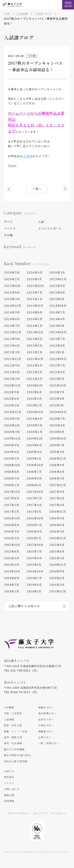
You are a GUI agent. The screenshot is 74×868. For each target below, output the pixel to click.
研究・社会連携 (13, 743)
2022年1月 (57, 379)
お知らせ (9, 771)
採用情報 (9, 801)
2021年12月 (12, 385)
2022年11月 (35, 359)
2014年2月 (12, 591)
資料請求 (9, 777)
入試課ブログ (43, 14)
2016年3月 (57, 531)
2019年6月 (12, 452)
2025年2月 (35, 299)
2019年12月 (12, 438)
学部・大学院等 (13, 713)
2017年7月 (34, 498)
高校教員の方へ (47, 713)
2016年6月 (57, 525)
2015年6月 (57, 551)
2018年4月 (34, 478)
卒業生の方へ (46, 725)
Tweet (12, 166)
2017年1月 (34, 512)
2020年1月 (57, 432)
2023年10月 (58, 332)
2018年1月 (34, 485)
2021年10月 (58, 385)
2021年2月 (34, 405)
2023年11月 (35, 332)
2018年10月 (35, 465)
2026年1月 (34, 279)
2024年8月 (35, 312)
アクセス (9, 783)
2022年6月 (12, 372)
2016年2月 (12, 538)
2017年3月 (57, 505)
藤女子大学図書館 (14, 749)
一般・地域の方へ (49, 743)
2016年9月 (57, 518)
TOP (7, 14)
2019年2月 (12, 458)
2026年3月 (57, 272)
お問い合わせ (12, 789)
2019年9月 (12, 445)
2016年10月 (35, 518)
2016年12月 (58, 512)
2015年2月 (12, 565)
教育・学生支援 (13, 725)
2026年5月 (12, 272)
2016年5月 (12, 531)
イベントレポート (50, 228)
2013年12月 (58, 591)
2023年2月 (35, 352)
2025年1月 (57, 299)
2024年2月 (35, 326)
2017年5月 (12, 505)
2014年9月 (57, 571)
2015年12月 (58, 538)
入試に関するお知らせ (24, 606)
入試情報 (22, 14)
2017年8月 (12, 498)
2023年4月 (57, 345)
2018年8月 (12, 472)
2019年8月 (34, 445)
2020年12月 (13, 412)
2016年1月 (34, 538)
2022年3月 (12, 379)
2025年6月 (57, 292)
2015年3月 (57, 558)
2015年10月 (35, 545)
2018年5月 (12, 478)
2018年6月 (57, 472)
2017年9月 (57, 492)
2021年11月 (35, 385)
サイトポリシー (59, 813)
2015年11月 (12, 545)
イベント (10, 228)
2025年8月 (12, 292)
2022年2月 (35, 379)
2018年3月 (57, 478)
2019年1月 (34, 458)
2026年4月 (35, 272)
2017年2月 (12, 512)
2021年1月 (57, 405)
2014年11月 (12, 571)
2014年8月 (12, 578)
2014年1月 (34, 591)
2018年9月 (57, 465)
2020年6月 (12, 425)
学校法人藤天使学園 (16, 761)
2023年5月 (35, 345)
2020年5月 (35, 425)
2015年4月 (34, 558)
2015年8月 (12, 551)
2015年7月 (34, 551)
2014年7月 (34, 578)
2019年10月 (58, 438)
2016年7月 (34, 525)
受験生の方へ (46, 707)
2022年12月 (13, 359)
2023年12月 (13, 332)
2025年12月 (58, 279)
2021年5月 (34, 399)
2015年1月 (34, 565)
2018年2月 (12, 485)
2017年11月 (12, 492)
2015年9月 (57, 545)
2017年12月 (58, 485)
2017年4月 (34, 505)
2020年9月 (12, 419)
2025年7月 (35, 292)
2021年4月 (57, 399)
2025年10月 (35, 286)
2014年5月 (12, 585)
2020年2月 (35, 432)
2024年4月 (57, 319)
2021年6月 (12, 399)
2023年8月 (35, 339)
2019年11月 (35, 438)
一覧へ (37, 189)
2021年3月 (12, 405)
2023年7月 (57, 339)
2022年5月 (35, 372)
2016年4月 (34, 531)
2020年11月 (35, 412)
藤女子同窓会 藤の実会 (17, 755)
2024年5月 (35, 319)
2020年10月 (58, 412)
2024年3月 (12, 326)
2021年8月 (34, 392)
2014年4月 (34, 585)
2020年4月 (57, 425)
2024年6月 (12, 319)
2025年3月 (12, 299)
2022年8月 (35, 365)
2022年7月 (57, 365)
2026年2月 (12, 279)
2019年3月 (57, 452)
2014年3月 (57, 585)
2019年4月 (34, 452)
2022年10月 (58, 359)
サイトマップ (40, 813)
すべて (8, 222)
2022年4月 (57, 372)
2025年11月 (12, 286)
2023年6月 (12, 345)
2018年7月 (34, 472)
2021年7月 (57, 392)
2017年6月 (57, 498)
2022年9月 (12, 365)
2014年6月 (57, 578)
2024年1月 (57, 326)
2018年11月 (12, 465)
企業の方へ (45, 737)
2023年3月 (12, 352)
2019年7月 (57, 445)
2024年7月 (57, 312)
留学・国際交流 (13, 737)
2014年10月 (35, 571)
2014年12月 (58, 565)
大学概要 (9, 707)
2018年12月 (58, 458)
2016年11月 (12, 518)
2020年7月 (57, 419)
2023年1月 (57, 352)
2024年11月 (35, 306)
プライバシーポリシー (19, 813)
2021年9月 (12, 392)
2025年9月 (57, 286)
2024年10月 (58, 306)
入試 (41, 222)
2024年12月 (13, 306)
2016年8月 (12, 525)
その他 (8, 235)
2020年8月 (35, 419)
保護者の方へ (46, 731)
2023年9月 (12, 339)
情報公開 (9, 795)
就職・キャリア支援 (16, 731)
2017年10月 (35, 492)
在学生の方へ (46, 719)
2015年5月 (12, 558)
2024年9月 (12, 312)
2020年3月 (12, 432)
